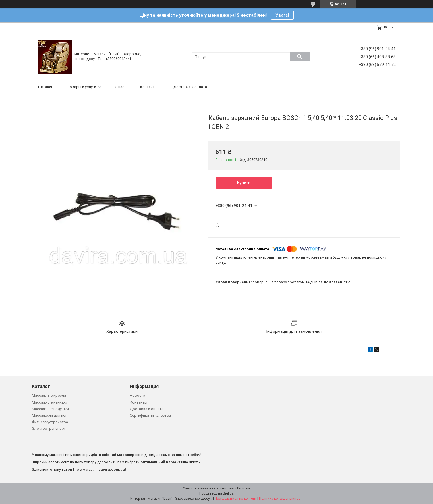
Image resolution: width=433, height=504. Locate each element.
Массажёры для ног (49, 415)
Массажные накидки (50, 402)
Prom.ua (244, 488)
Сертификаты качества (150, 415)
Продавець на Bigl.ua (216, 493)
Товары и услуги (82, 87)
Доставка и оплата (190, 87)
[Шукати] (300, 57)
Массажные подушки (50, 409)
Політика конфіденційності (281, 499)
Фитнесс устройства (50, 422)
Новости (138, 395)
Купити (244, 183)
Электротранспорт (49, 428)
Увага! (282, 15)
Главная (45, 87)
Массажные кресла (49, 395)
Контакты (149, 87)
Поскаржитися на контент (236, 499)
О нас (120, 87)
